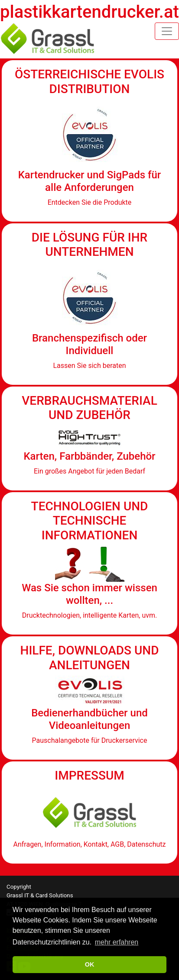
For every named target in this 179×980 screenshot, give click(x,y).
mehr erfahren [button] (117, 942)
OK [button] (90, 964)
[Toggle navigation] (167, 31)
